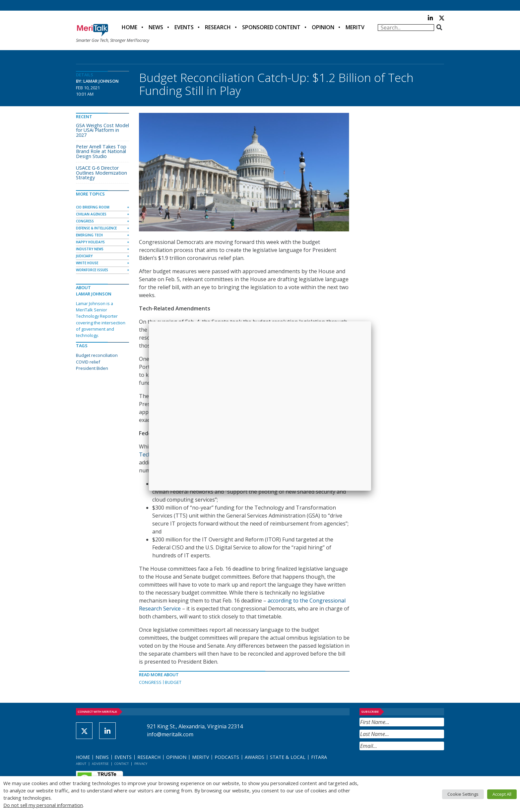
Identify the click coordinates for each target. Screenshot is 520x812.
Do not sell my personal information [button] (43, 805)
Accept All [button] (502, 794)
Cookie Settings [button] (463, 794)
